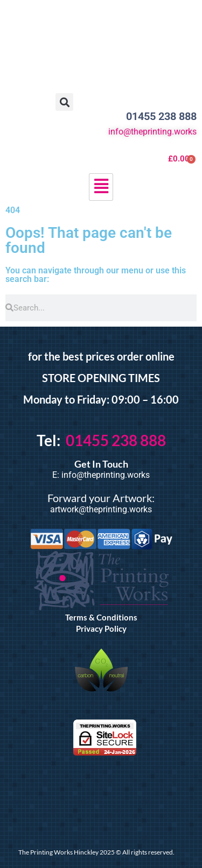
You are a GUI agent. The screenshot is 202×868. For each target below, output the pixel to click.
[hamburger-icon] (101, 187)
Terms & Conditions (101, 617)
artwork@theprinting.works (101, 509)
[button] (64, 102)
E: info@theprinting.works (101, 475)
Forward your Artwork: (101, 498)
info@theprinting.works (152, 132)
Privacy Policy (101, 629)
